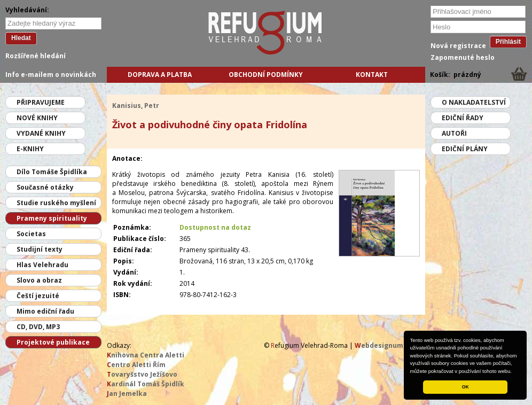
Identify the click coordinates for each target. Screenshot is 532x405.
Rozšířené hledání (36, 56)
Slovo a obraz (39, 280)
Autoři (454, 133)
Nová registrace (458, 46)
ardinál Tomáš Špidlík (146, 384)
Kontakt (372, 75)
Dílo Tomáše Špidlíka (52, 172)
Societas (31, 234)
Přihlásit (508, 42)
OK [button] (465, 387)
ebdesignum (379, 345)
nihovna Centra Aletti (146, 355)
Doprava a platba (160, 75)
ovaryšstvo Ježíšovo (142, 374)
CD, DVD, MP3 (38, 327)
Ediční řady (463, 118)
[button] (514, 372)
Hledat (21, 38)
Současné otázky (45, 187)
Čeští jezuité (38, 296)
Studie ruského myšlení (56, 203)
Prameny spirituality (52, 218)
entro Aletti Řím (136, 365)
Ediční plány (465, 149)
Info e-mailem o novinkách (51, 75)
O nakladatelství (474, 102)
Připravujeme (41, 102)
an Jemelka (127, 394)
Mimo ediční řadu (45, 311)
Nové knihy (37, 118)
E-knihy (30, 149)
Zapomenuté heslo (463, 57)
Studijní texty (40, 249)
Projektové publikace (53, 342)
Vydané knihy (41, 133)
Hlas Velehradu (42, 265)
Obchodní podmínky (266, 75)
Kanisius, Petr (136, 106)
